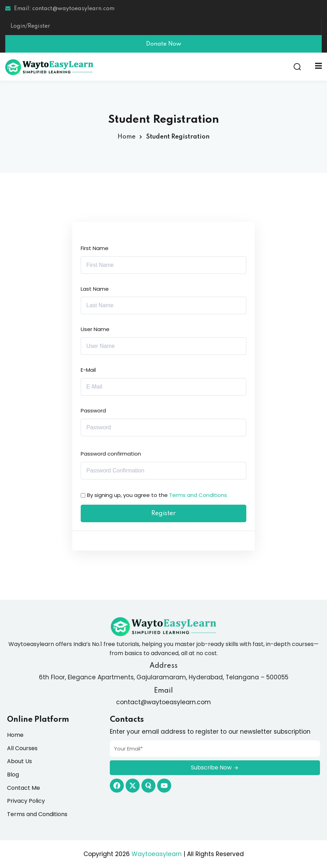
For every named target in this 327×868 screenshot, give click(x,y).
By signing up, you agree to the (157, 495)
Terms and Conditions (198, 495)
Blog (13, 775)
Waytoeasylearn (157, 854)
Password (93, 411)
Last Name (95, 289)
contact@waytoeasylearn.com (163, 702)
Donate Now (164, 44)
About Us (19, 761)
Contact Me (24, 788)
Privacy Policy (26, 801)
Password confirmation (111, 454)
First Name (95, 248)
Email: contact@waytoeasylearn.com (60, 9)
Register (163, 513)
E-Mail (88, 370)
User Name (95, 329)
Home (126, 137)
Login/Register (30, 26)
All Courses (22, 748)
